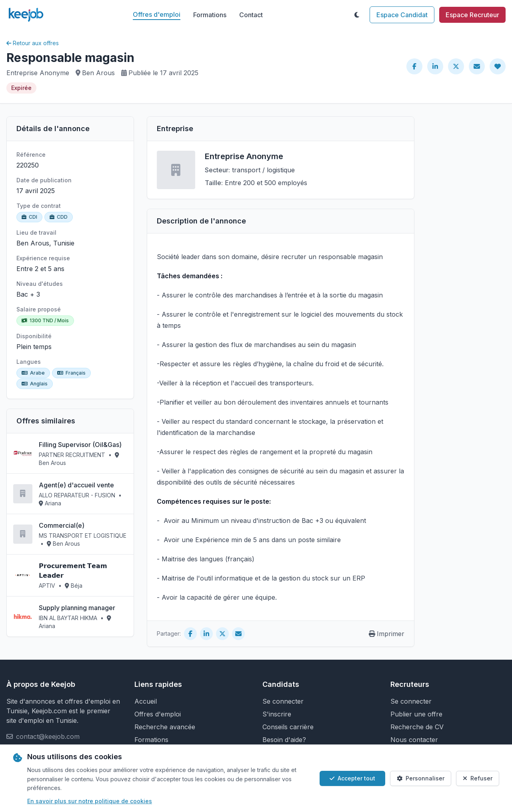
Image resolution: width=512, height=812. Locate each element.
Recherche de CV (417, 727)
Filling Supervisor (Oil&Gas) (80, 445)
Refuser (478, 778)
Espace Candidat (402, 15)
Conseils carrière (288, 727)
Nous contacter (414, 740)
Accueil (146, 701)
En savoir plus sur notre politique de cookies (90, 801)
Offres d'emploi (157, 14)
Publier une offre (416, 714)
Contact (251, 15)
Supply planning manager (77, 608)
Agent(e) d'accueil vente (76, 485)
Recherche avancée (165, 727)
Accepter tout (352, 778)
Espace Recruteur (472, 15)
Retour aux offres (33, 43)
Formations (210, 15)
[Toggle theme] (357, 15)
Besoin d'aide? (284, 740)
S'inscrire (277, 714)
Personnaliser (421, 778)
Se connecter (283, 701)
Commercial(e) (62, 525)
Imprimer (387, 634)
